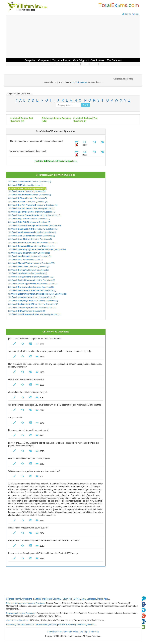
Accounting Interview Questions (20, 624)
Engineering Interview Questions (21, 613)
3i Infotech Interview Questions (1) (30, 182)
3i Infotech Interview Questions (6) (28, 270)
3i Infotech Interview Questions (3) (28, 202)
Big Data (57, 599)
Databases (91, 599)
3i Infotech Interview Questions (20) (31, 263)
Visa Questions (114, 60)
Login (135, 14)
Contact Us (94, 632)
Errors (103, 64)
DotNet (77, 599)
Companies (44, 60)
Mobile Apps (103, 599)
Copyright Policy (54, 632)
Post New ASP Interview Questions (56, 161)
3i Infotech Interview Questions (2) (29, 219)
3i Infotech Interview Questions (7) (29, 222)
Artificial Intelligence (43, 599)
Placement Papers (61, 60)
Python (65, 599)
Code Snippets (80, 60)
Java (83, 599)
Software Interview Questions (19, 599)
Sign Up (126, 14)
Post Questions (46, 64)
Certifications (97, 60)
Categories (30, 60)
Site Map (83, 632)
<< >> (79, 82)
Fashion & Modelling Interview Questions (76, 624)
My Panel (75, 64)
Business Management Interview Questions (25, 603)
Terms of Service (70, 632)
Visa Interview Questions (17, 620)
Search (85, 64)
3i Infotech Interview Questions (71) (32, 308)
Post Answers (62, 64)
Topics (95, 64)
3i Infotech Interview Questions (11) (31, 277)
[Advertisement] (73, 37)
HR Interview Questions (46, 624)
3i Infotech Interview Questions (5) (28, 198)
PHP (71, 599)
